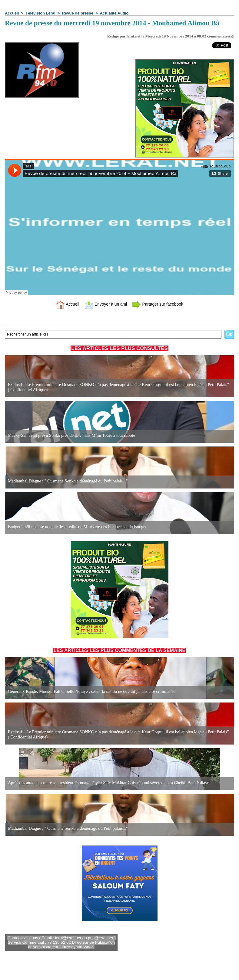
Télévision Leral (40, 13)
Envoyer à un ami (104, 304)
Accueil (12, 13)
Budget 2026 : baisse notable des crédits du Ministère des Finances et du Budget (76, 527)
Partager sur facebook (160, 304)
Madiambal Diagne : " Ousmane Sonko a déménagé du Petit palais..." (67, 481)
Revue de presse (78, 13)
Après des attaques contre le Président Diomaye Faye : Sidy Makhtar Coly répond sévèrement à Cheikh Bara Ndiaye (107, 783)
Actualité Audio (114, 13)
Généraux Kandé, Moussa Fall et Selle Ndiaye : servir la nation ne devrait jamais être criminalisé (90, 691)
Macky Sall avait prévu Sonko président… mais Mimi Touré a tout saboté (70, 435)
